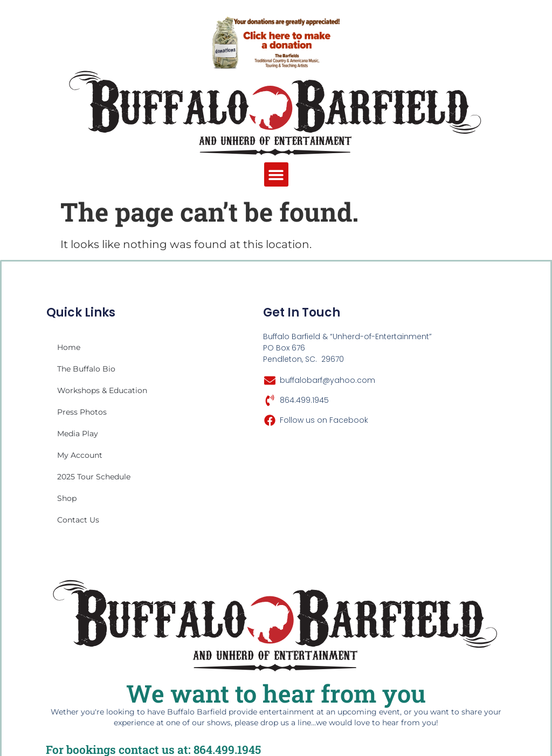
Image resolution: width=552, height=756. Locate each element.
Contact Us (78, 520)
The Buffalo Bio (86, 369)
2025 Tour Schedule (94, 477)
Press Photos (82, 412)
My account (80, 455)
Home (69, 347)
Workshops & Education (102, 390)
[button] (276, 174)
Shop (67, 498)
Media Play (78, 434)
